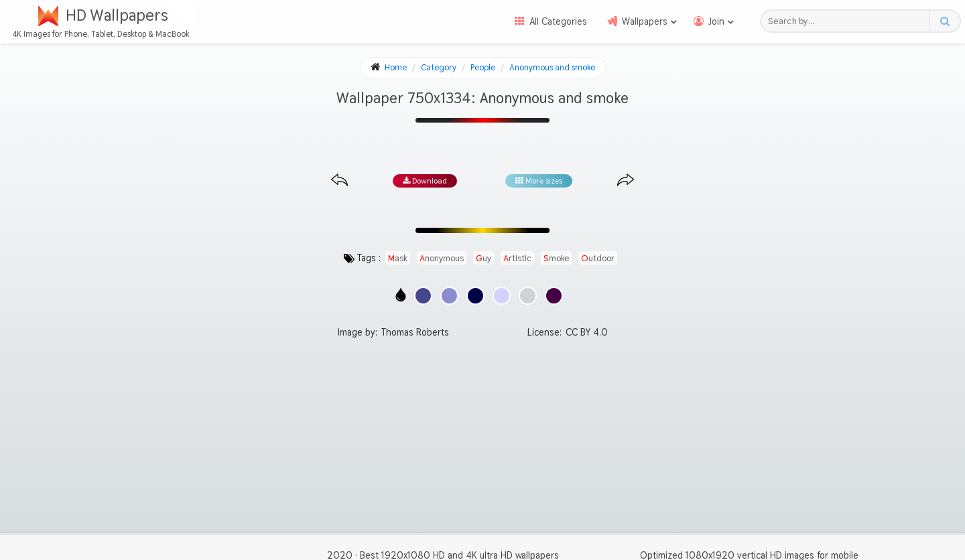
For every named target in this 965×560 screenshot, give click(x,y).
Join (716, 21)
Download (425, 181)
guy (484, 258)
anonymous (442, 258)
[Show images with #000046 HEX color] (475, 296)
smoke (556, 258)
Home (396, 67)
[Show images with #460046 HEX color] (554, 296)
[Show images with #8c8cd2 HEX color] (449, 296)
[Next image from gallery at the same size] (626, 181)
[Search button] (945, 21)
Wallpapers (645, 21)
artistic (517, 258)
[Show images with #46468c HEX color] (423, 296)
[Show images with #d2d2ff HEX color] (502, 296)
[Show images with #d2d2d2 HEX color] (528, 296)
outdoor (598, 258)
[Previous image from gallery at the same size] (339, 181)
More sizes (539, 181)
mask (398, 258)
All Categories (558, 21)
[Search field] (849, 21)
